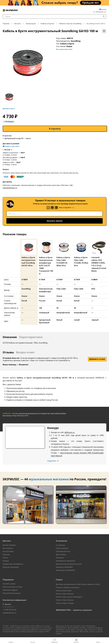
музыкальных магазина (49, 479)
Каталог (33, 642)
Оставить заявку (9, 584)
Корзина (76, 642)
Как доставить (8, 551)
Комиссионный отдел (64, 591)
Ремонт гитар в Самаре (65, 603)
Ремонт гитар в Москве (65, 594)
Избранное (55, 642)
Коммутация (31, 24)
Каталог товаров (9, 545)
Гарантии (6, 555)
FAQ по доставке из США (12, 587)
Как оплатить (8, 548)
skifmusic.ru (70, 432)
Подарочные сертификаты (13, 564)
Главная (11, 642)
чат (73, 207)
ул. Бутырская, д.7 (100, 12)
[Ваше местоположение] (7, 604)
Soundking (76, 41)
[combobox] (54, 17)
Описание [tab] (10, 337)
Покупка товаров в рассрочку (68, 587)
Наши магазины (62, 548)
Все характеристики (64, 49)
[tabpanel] (54, 361)
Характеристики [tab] (31, 337)
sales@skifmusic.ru (10, 188)
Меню (98, 642)
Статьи (5, 558)
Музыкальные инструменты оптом (69, 564)
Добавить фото (9, 109)
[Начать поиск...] (104, 17)
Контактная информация (15, 600)
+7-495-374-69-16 (9, 610)
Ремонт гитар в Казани (65, 600)
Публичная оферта (10, 590)
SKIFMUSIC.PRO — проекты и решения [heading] (74, 610)
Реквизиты (60, 558)
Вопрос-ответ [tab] (25, 352)
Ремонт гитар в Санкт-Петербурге (69, 597)
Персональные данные (12, 593)
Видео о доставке (11, 146)
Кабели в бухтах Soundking (70, 24)
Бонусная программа (11, 567)
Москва (103, 9)
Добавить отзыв (97, 359)
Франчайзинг (61, 555)
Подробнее (53, 461)
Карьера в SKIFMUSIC (64, 567)
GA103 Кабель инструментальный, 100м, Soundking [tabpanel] (25, 343)
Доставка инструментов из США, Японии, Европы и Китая (78, 584)
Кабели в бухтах (47, 24)
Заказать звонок (55, 221)
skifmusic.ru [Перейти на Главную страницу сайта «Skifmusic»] (40, 626)
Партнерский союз (63, 551)
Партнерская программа (66, 561)
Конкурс (6, 561)
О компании (60, 545)
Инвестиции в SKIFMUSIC (65, 570)
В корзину (55, 129)
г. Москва (8, 150)
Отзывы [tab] (8, 352)
